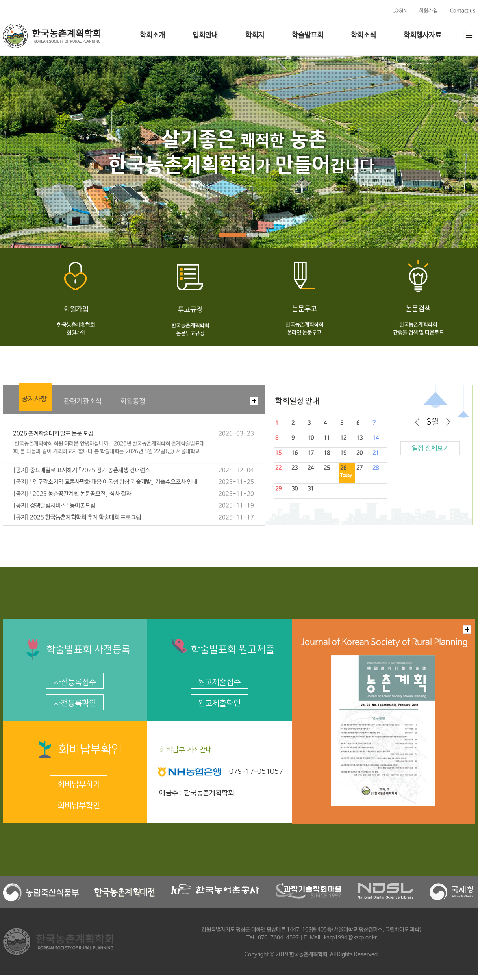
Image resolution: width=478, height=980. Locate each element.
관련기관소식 (83, 401)
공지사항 (34, 399)
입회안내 (205, 35)
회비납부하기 (79, 784)
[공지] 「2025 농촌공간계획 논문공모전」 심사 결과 (72, 494)
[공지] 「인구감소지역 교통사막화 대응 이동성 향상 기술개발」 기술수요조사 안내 (105, 482)
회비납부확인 (79, 806)
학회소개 (152, 35)
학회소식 (363, 35)
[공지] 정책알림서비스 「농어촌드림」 (56, 506)
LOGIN (399, 11)
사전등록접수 (75, 682)
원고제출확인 (219, 703)
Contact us (463, 11)
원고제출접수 (219, 682)
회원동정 (133, 401)
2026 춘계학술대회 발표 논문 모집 (53, 434)
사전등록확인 (75, 703)
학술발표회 (308, 35)
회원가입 (428, 11)
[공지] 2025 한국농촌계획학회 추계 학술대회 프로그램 (77, 518)
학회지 (255, 35)
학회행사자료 (422, 35)
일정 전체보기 (430, 448)
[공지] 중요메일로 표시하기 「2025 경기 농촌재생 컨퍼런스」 (83, 470)
